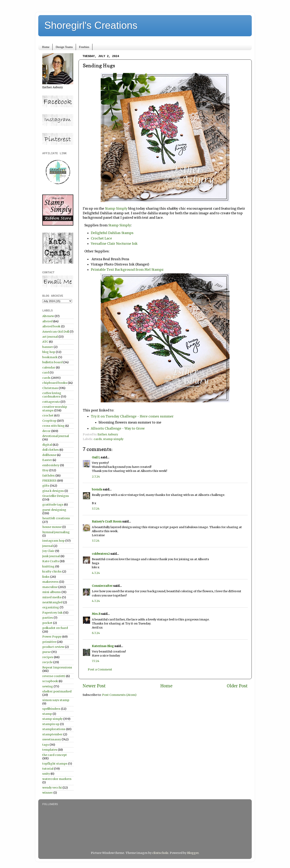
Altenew (48, 316)
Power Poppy (52, 637)
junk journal (51, 556)
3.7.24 (96, 509)
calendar (49, 367)
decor (46, 431)
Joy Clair (48, 551)
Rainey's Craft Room (107, 521)
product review (53, 647)
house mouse (52, 527)
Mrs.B (96, 614)
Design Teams (64, 47)
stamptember (52, 734)
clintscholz (160, 853)
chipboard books (55, 383)
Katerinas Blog (103, 646)
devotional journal (56, 436)
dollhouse (49, 455)
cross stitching (53, 426)
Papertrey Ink (52, 613)
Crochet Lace (102, 238)
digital (47, 445)
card (46, 373)
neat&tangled (52, 602)
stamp (47, 714)
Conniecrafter (102, 586)
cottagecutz (51, 402)
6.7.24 (96, 633)
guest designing (54, 510)
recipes (48, 657)
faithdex (49, 476)
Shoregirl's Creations (91, 25)
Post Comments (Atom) (119, 695)
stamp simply (113, 439)
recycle (47, 662)
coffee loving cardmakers (52, 395)
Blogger (193, 853)
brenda (97, 489)
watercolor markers (57, 779)
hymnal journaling (56, 532)
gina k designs (53, 491)
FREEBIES (49, 481)
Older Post (237, 686)
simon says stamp (56, 700)
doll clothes (51, 450)
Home (46, 47)
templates (50, 750)
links (46, 577)
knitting (48, 566)
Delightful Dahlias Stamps (112, 233)
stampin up (51, 724)
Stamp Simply (116, 208)
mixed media (52, 597)
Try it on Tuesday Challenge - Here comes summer (132, 416)
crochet (48, 415)
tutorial (48, 769)
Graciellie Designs (56, 496)
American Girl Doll (56, 332)
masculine (50, 587)
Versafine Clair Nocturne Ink (114, 244)
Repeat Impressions (57, 667)
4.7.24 (96, 573)
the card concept (55, 755)
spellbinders (51, 709)
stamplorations (54, 729)
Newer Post (94, 686)
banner (48, 347)
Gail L (96, 457)
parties (48, 618)
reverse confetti (54, 676)
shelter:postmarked (57, 691)
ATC (45, 342)
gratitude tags (53, 505)
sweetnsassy (52, 739)
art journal (50, 337)
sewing (48, 686)
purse (47, 652)
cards (98, 439)
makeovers (50, 582)
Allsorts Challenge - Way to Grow (118, 428)
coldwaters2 (101, 554)
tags (46, 745)
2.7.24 (96, 477)
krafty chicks (52, 571)
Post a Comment (100, 669)
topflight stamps (55, 764)
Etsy (45, 470)
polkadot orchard (55, 628)
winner (48, 793)
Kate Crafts (51, 561)
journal (48, 546)
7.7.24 (96, 661)
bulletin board (52, 362)
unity (46, 774)
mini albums (52, 592)
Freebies (84, 47)
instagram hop (53, 541)
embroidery (51, 465)
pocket (47, 623)
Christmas (50, 388)
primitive (49, 642)
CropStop (49, 421)
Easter (47, 460)
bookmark (50, 357)
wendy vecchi (52, 788)
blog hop (49, 352)
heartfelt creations (56, 518)
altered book (51, 326)
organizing (51, 607)
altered (47, 321)
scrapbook (50, 681)
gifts (46, 486)
